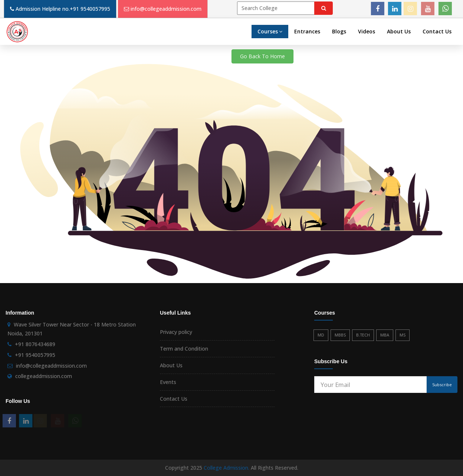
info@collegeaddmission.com (166, 9)
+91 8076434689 (35, 344)
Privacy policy (176, 332)
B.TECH (363, 335)
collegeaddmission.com (44, 376)
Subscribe (442, 385)
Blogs (339, 31)
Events (168, 382)
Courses (270, 31)
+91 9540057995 (90, 9)
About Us (399, 31)
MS (403, 335)
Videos (367, 31)
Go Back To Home (262, 56)
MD (321, 335)
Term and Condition (184, 349)
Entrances (307, 31)
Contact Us (437, 31)
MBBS (340, 335)
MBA (385, 335)
